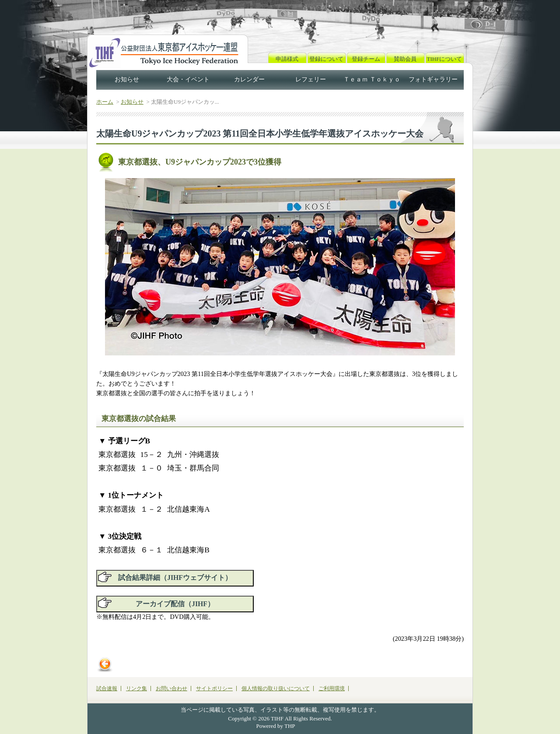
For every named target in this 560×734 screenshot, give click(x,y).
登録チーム (366, 59)
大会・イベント (188, 79)
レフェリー (311, 79)
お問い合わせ (171, 688)
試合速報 (107, 688)
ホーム (105, 102)
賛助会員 (405, 59)
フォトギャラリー (433, 79)
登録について (326, 59)
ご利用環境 (332, 688)
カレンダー (249, 79)
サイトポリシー (214, 688)
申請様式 (287, 59)
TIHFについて (445, 59)
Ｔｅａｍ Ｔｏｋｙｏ (372, 79)
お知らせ (127, 79)
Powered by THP (276, 726)
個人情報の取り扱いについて (276, 688)
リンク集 (136, 688)
